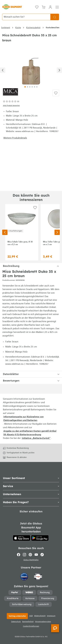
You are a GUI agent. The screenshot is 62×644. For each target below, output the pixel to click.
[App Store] (22, 538)
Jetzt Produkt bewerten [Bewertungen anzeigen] (11, 106)
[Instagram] (24, 555)
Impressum (51, 616)
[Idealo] (24, 575)
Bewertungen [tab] (32, 381)
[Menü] (57, 7)
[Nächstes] (59, 70)
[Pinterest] (30, 555)
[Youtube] (36, 555)
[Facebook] (19, 555)
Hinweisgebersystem (43, 622)
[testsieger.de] (38, 575)
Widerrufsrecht (40, 616)
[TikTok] (42, 555)
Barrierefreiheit (28, 622)
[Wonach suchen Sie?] (26, 17)
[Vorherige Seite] (5, 232)
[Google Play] (40, 538)
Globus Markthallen (31, 560)
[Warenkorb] (44, 7)
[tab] (31, 266)
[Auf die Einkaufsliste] (56, 93)
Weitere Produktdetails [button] (15, 138)
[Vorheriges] (3, 70)
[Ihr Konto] (50, 7)
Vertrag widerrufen (17, 616)
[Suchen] (55, 17)
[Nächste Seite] (57, 232)
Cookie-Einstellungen (31, 626)
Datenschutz (16, 622)
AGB (31, 616)
